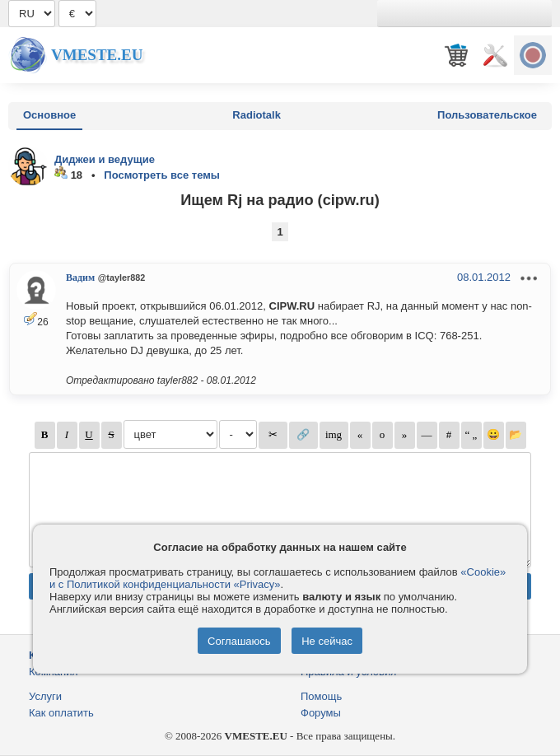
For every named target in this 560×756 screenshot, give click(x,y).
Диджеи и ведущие (105, 159)
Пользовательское (487, 115)
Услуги (45, 696)
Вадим (80, 278)
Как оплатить (61, 713)
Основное (49, 115)
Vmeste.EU (97, 55)
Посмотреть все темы (162, 175)
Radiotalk (257, 115)
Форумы (321, 713)
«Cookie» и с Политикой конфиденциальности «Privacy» (278, 578)
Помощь (321, 696)
